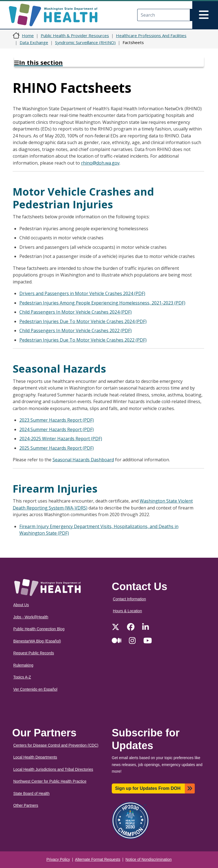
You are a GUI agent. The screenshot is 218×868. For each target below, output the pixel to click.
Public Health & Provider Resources (75, 35)
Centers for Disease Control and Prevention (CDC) (56, 745)
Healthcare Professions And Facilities (151, 35)
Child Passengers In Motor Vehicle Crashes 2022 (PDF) (76, 331)
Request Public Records (34, 653)
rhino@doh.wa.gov (100, 163)
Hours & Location (127, 611)
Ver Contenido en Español (35, 689)
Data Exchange (34, 42)
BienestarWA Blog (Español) (37, 641)
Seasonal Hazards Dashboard (83, 460)
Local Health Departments (35, 757)
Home (28, 35)
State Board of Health (31, 794)
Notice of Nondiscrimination (149, 860)
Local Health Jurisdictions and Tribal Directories (53, 770)
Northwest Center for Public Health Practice (50, 781)
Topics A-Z (22, 677)
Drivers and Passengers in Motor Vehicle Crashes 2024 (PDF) (82, 293)
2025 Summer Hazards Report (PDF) (57, 448)
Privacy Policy (58, 860)
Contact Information (129, 599)
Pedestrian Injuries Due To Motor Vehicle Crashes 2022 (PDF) (83, 340)
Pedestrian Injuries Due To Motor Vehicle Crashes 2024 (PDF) (83, 321)
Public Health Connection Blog (39, 629)
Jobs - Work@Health (31, 617)
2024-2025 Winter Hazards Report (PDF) (61, 439)
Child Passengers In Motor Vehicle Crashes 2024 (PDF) (76, 312)
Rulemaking (23, 665)
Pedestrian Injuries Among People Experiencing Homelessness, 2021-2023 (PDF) (102, 303)
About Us (21, 605)
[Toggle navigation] (205, 15)
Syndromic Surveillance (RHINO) (85, 42)
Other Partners (26, 806)
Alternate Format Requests (98, 860)
